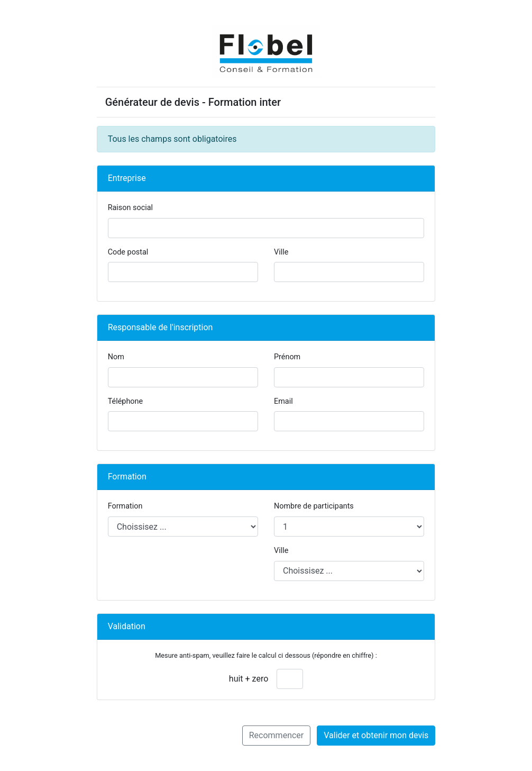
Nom (116, 357)
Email (283, 401)
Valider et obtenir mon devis (376, 735)
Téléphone (125, 401)
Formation (125, 506)
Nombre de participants (314, 506)
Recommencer (277, 735)
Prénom (287, 357)
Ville (281, 252)
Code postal (128, 252)
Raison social (130, 208)
